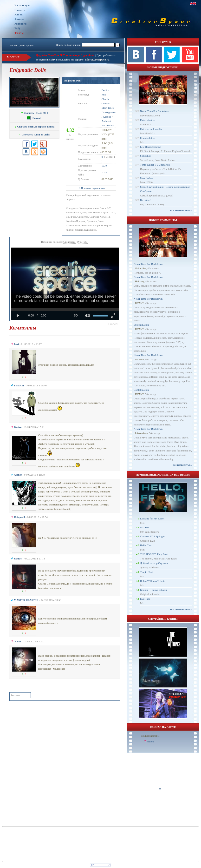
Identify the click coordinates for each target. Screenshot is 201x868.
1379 (104, 166)
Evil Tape (145, 599)
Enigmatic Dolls (73, 81)
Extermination (148, 120)
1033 (104, 172)
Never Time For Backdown (155, 111)
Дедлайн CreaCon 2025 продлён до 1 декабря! (65, 55)
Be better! (145, 200)
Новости (20, 10)
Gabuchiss (141, 268)
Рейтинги (21, 24)
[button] (113, 324)
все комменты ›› (182, 465)
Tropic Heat (146, 572)
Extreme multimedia (151, 129)
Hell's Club (146, 545)
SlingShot (145, 156)
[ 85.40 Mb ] (34, 113)
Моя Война (146, 178)
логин (13, 45)
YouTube (83, 242)
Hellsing (139, 281)
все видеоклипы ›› (181, 210)
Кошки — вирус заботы (153, 590)
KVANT (139, 303)
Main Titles (108, 108)
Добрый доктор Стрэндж (154, 563)
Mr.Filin (139, 359)
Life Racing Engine (150, 147)
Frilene (151, 741)
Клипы (19, 15)
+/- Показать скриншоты (91, 188)
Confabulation (148, 138)
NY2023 (145, 527)
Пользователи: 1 (150, 736)
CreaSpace (69, 242)
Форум (19, 33)
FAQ (17, 28)
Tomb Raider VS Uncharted (155, 165)
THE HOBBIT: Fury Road (154, 554)
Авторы (19, 19)
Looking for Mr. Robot (152, 518)
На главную (22, 5)
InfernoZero (141, 433)
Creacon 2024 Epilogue (153, 536)
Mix (104, 94)
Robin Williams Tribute (153, 581)
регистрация (26, 45)
